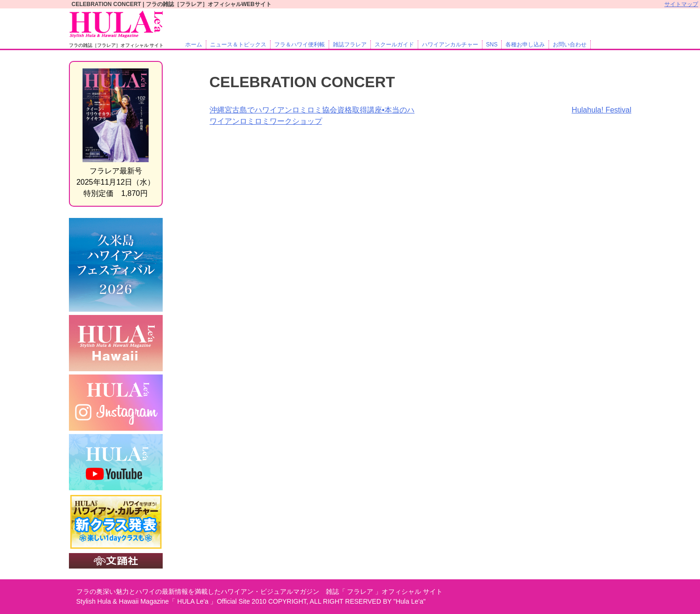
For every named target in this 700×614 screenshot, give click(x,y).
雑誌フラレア (350, 45)
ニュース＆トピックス (238, 45)
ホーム (194, 45)
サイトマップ (681, 4)
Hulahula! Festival (601, 110)
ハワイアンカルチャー (450, 45)
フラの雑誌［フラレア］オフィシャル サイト (117, 45)
